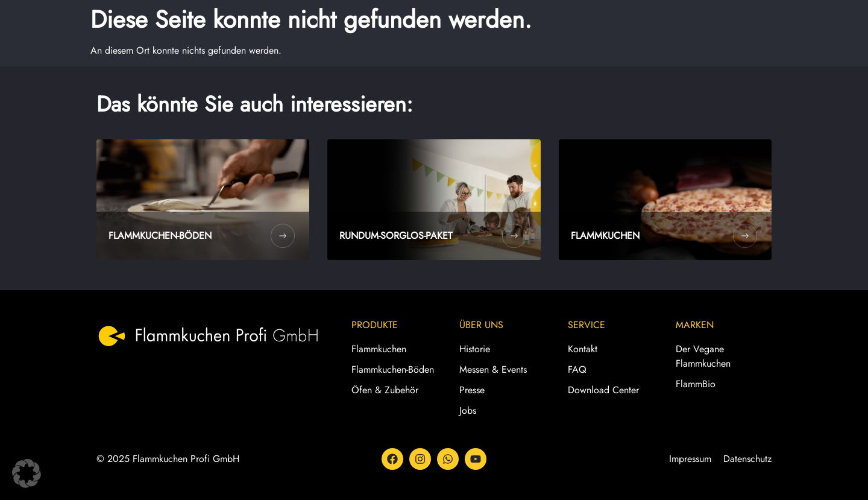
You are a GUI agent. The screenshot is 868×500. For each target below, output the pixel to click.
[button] (27, 473)
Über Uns (481, 325)
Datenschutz (747, 459)
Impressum (690, 459)
